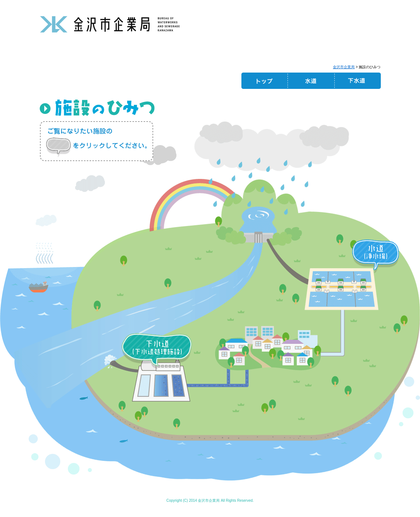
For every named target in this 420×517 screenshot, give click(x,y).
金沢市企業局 (344, 67)
